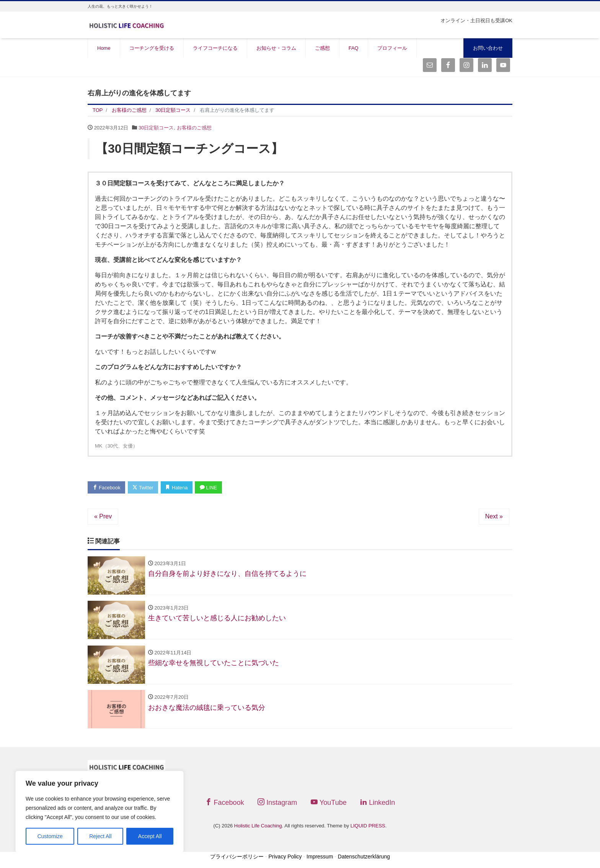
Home (104, 48)
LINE (210, 488)
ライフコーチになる (215, 48)
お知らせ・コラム (276, 48)
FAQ (354, 48)
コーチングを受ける (152, 48)
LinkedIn (377, 803)
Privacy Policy (285, 857)
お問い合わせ (488, 48)
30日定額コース (156, 128)
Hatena (178, 488)
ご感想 (322, 48)
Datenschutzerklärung (364, 857)
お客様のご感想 (194, 128)
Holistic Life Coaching (258, 827)
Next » (494, 516)
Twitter (144, 488)
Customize (50, 836)
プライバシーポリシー (237, 857)
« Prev (103, 516)
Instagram (277, 803)
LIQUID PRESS (368, 827)
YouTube (329, 803)
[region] (99, 812)
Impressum (320, 857)
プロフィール (392, 48)
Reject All (100, 836)
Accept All (150, 836)
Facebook (107, 488)
